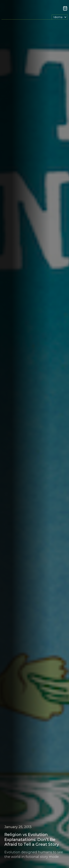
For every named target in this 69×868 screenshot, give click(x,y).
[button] (60, 17)
